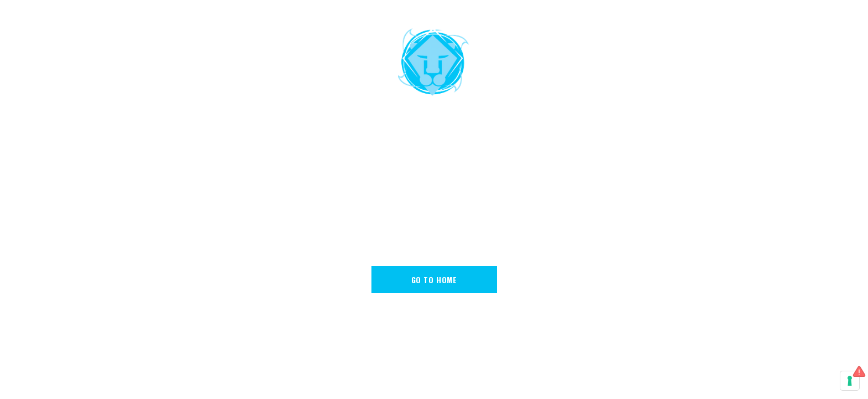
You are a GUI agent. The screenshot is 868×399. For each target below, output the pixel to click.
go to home (434, 280)
